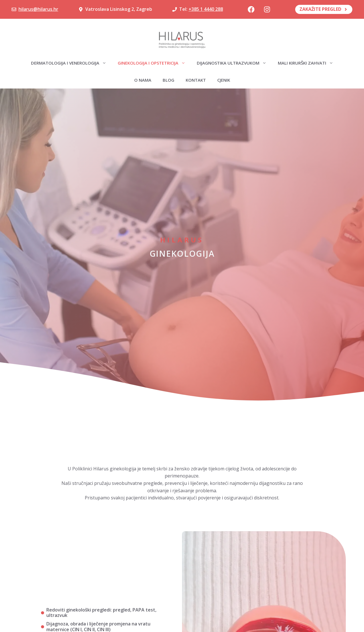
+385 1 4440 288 (206, 9)
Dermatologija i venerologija (72, 63)
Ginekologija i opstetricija (154, 63)
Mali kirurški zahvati (308, 63)
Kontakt (196, 80)
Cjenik (224, 80)
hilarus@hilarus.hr (38, 9)
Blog (168, 80)
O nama (143, 80)
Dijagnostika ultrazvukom (234, 63)
